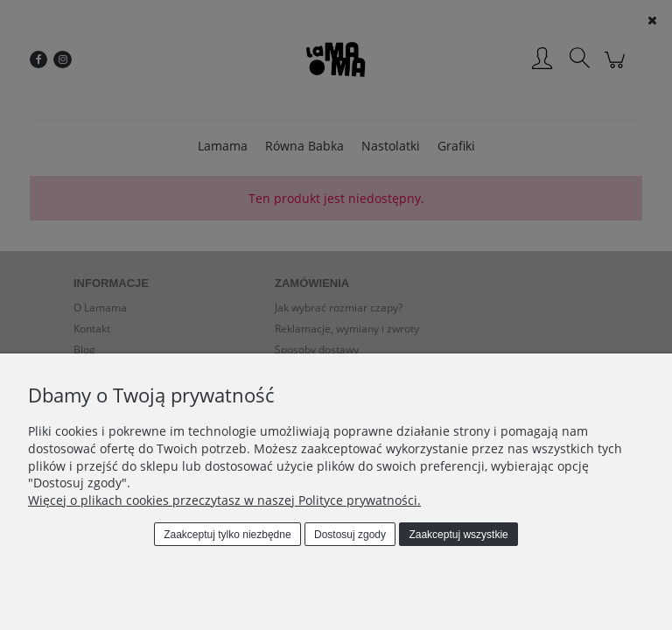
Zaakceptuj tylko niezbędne (227, 535)
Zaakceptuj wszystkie (458, 535)
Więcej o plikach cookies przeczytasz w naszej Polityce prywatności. (224, 500)
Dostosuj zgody (350, 535)
